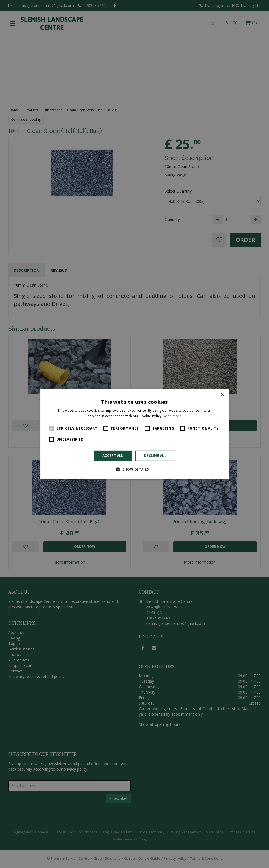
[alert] (134, 434)
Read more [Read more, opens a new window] (172, 416)
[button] (134, 469)
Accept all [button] (113, 456)
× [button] (222, 395)
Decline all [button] (155, 456)
